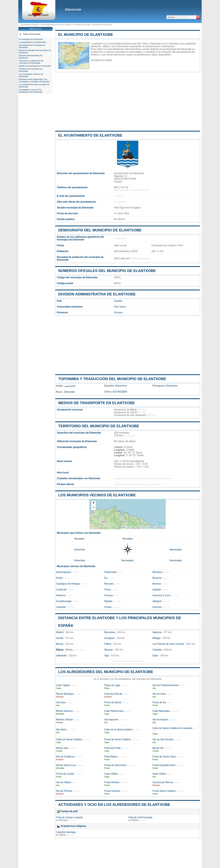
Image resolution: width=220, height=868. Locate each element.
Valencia (157, 632)
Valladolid (61, 656)
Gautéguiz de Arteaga (68, 584)
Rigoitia (108, 601)
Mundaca (158, 572)
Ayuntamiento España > (31, 25)
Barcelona (110, 632)
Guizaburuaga (64, 601)
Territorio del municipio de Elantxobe (99, 426)
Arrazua (108, 595)
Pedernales (110, 572)
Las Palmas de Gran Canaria (168, 644)
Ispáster (157, 590)
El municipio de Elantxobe (86, 35)
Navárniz (61, 595)
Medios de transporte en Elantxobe (96, 403)
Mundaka (79, 539)
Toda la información (32, 34)
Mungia (63, 820)
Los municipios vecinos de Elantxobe (97, 495)
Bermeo (157, 584)
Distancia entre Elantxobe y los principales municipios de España (34, 80)
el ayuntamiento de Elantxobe (90, 135)
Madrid (60, 632)
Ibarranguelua (64, 572)
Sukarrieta (79, 550)
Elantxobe (73, 10)
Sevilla (60, 638)
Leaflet (127, 528)
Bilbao (60, 650)
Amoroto (157, 607)
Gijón (155, 656)
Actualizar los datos (101, 60)
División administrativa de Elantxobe (97, 294)
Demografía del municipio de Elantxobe (100, 230)
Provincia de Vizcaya (81, 25)
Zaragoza (109, 638)
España (118, 301)
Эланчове (69, 392)
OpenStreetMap (148, 528)
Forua (107, 590)
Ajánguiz (157, 601)
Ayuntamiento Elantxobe (102, 25)
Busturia (157, 578)
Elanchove (121, 386)
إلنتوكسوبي (70, 386)
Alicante (109, 650)
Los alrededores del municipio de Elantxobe (106, 672)
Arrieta (108, 607)
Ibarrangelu (176, 550)
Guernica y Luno (161, 595)
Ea (106, 578)
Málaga (156, 638)
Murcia (60, 644)
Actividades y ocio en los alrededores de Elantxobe (114, 805)
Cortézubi (61, 590)
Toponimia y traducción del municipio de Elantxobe (112, 379)
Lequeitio (61, 607)
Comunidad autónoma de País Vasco (56, 25)
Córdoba (157, 650)
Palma (108, 644)
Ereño (59, 578)
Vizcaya (118, 312)
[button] (94, 503)
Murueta (109, 584)
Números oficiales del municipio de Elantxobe (107, 271)
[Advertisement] (128, 102)
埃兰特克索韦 (120, 392)
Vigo (107, 656)
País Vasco (120, 307)
